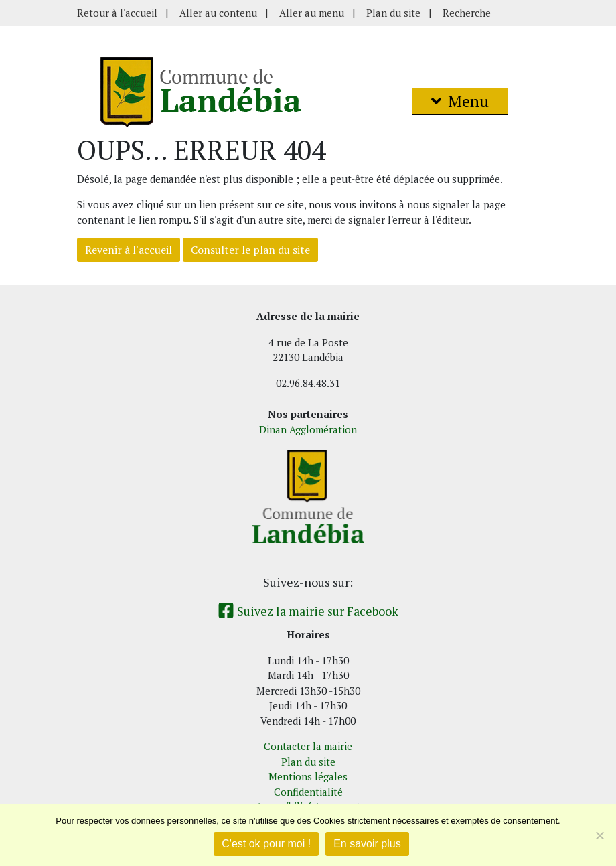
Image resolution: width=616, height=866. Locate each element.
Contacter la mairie (308, 746)
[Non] (599, 835)
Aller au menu (312, 13)
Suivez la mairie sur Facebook (308, 611)
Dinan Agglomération (308, 429)
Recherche (467, 13)
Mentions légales (308, 776)
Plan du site (393, 13)
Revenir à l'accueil (129, 250)
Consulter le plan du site (250, 250)
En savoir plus (367, 844)
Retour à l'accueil (117, 13)
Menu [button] (460, 101)
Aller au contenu (218, 13)
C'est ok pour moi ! (266, 844)
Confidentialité (308, 792)
